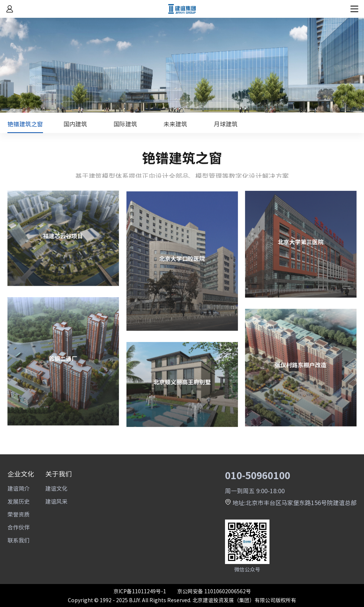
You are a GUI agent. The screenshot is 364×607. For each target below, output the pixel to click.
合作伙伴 (19, 527)
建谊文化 (56, 488)
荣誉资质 (19, 514)
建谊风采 (56, 501)
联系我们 (19, 540)
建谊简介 (19, 488)
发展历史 (19, 501)
